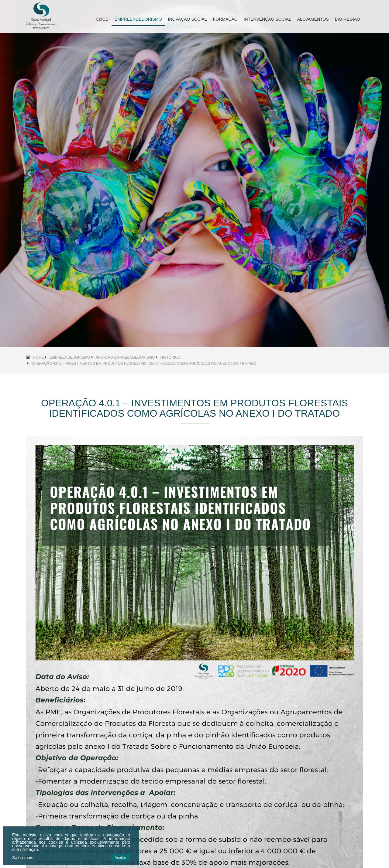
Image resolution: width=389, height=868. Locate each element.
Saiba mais (23, 858)
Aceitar (120, 858)
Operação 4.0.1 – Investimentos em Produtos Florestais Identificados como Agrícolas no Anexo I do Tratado (144, 364)
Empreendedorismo (70, 357)
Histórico (170, 357)
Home (38, 357)
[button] (29, 174)
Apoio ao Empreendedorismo (125, 357)
